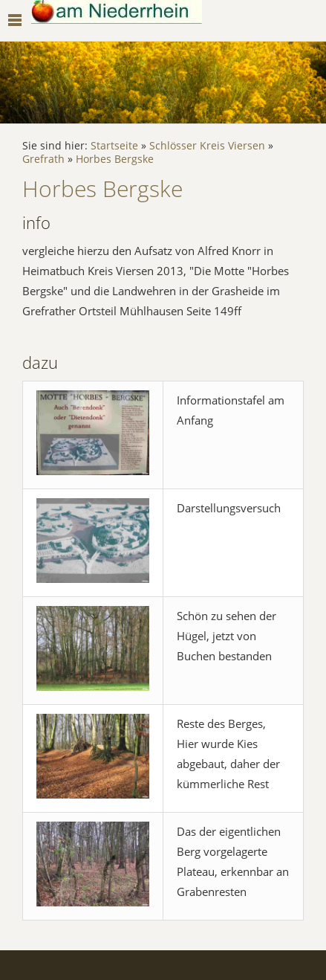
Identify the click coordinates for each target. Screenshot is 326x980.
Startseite (114, 146)
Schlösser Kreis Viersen (207, 146)
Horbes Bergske (115, 159)
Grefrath (43, 159)
